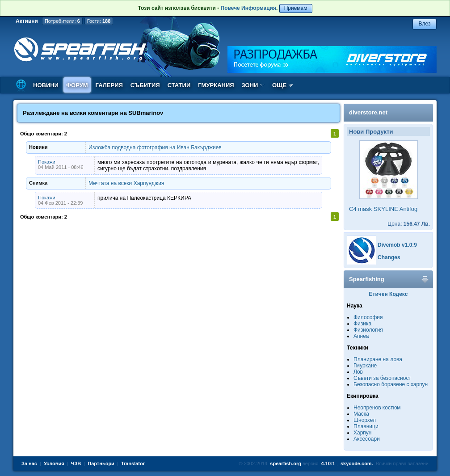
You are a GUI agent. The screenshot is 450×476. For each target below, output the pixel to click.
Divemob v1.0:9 (397, 245)
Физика (362, 324)
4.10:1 (328, 463)
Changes (389, 257)
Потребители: (62, 21)
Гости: (99, 21)
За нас (29, 463)
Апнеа (361, 336)
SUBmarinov (146, 113)
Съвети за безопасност (382, 378)
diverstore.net (368, 112)
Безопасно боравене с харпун (391, 384)
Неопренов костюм (377, 408)
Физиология (368, 330)
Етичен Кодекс (389, 294)
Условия (54, 463)
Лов (358, 372)
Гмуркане (365, 366)
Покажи (47, 162)
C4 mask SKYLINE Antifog (383, 209)
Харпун (362, 433)
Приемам (296, 8)
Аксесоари (367, 439)
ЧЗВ (76, 463)
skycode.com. (357, 463)
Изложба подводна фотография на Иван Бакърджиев (155, 147)
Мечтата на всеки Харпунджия (126, 183)
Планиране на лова (378, 359)
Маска (361, 414)
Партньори (101, 463)
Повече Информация (248, 8)
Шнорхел (365, 420)
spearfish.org (286, 463)
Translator (133, 463)
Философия (368, 317)
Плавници (366, 426)
